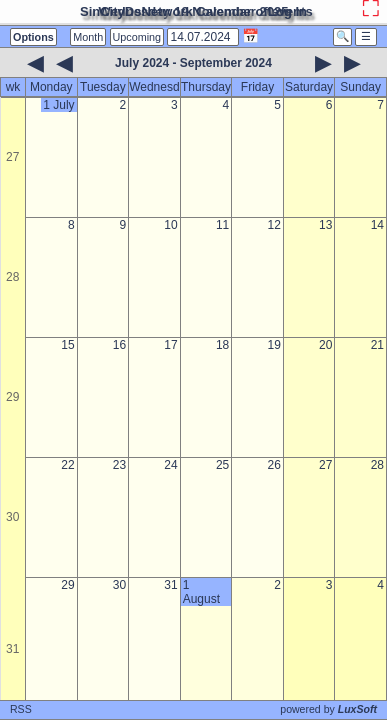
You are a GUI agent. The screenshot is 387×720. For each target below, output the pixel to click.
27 (12, 157)
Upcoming (137, 37)
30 (12, 517)
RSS (21, 709)
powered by (328, 709)
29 (12, 397)
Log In (287, 11)
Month (88, 37)
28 (12, 277)
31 (12, 649)
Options (33, 37)
